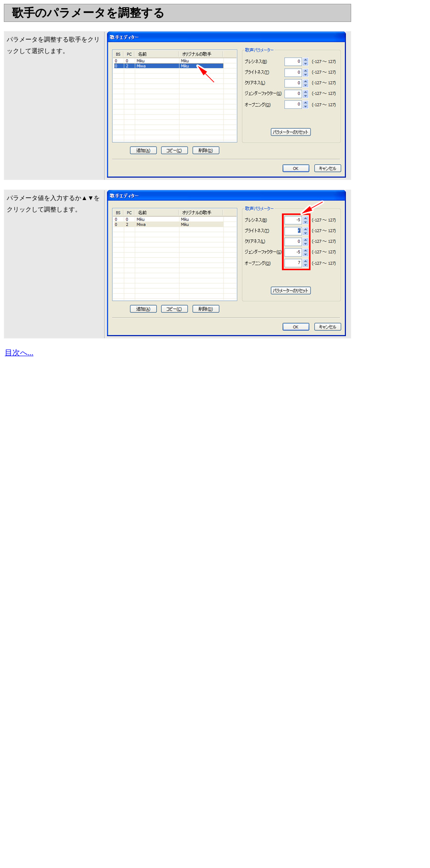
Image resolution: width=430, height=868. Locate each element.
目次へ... (19, 353)
